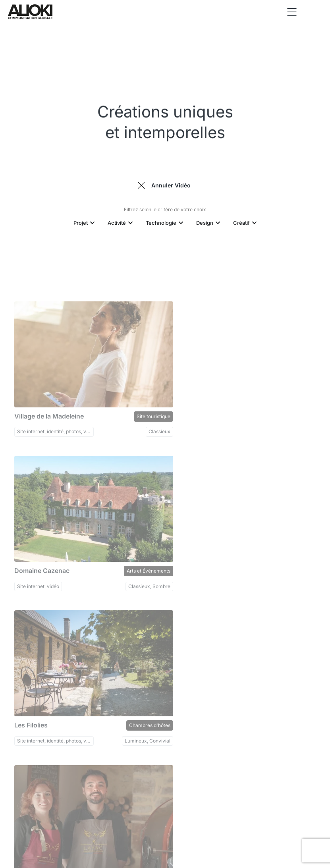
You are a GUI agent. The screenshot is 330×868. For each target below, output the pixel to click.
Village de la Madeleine (47, 408)
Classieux (146, 424)
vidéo (180, 570)
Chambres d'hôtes (135, 555)
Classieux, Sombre (294, 424)
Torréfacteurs (300, 555)
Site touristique (139, 408)
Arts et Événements (293, 408)
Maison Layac (192, 555)
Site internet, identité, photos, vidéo (50, 424)
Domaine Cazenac (199, 408)
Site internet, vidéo (195, 424)
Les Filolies (29, 555)
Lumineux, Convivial (134, 570)
